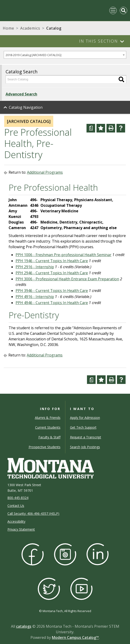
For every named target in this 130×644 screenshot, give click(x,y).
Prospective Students (45, 447)
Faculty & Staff (49, 437)
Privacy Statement (21, 529)
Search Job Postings (85, 447)
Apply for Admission (85, 418)
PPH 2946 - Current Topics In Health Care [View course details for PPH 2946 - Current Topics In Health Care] (52, 273)
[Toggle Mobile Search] (123, 10)
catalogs (24, 626)
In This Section (98, 41)
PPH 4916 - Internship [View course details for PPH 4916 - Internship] (35, 297)
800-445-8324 (18, 498)
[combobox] (65, 55)
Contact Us (16, 506)
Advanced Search (21, 94)
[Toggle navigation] (113, 10)
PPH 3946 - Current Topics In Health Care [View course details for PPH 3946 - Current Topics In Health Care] (52, 291)
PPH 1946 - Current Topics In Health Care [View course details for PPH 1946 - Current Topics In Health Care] (52, 261)
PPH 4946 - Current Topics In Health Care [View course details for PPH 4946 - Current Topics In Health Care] (52, 303)
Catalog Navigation (26, 107)
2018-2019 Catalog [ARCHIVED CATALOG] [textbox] (33, 55)
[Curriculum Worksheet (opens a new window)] (91, 128)
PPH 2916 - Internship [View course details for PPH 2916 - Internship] (35, 267)
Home (8, 28)
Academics (30, 28)
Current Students (48, 427)
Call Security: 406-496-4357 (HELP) (33, 514)
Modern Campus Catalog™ (75, 637)
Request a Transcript (86, 437)
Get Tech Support (83, 427)
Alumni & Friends (48, 418)
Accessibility (16, 521)
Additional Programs (45, 172)
